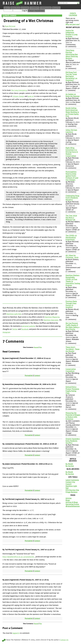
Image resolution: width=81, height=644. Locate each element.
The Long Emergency (19, 90)
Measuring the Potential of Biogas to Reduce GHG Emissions (73, 416)
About (7, 8)
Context (37, 376)
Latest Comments (72, 480)
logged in (16, 633)
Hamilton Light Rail (14, 314)
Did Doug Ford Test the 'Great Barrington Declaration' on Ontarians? (71, 76)
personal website (28, 326)
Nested (36, 347)
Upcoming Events (72, 504)
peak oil (31, 96)
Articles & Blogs (72, 502)
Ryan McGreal (10, 26)
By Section (70, 466)
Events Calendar (73, 14)
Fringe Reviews (72, 492)
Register (56, 8)
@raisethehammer (73, 506)
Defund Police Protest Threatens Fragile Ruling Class (72, 390)
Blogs (68, 500)
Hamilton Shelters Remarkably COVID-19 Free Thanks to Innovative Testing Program (73, 280)
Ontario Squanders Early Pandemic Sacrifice (73, 441)
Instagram (6, 332)
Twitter (15, 329)
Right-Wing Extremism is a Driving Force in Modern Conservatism (72, 152)
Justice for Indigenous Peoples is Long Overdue (72, 33)
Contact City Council (70, 483)
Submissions (46, 8)
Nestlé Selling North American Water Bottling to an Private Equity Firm (72, 112)
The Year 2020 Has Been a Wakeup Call (71, 218)
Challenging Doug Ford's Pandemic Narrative (72, 198)
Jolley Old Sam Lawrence (71, 131)
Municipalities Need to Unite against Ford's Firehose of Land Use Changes (72, 176)
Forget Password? (36, 11)
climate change (18, 96)
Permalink (29, 376)
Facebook (25, 329)
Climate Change (9, 16)
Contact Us (64, 640)
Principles (15, 8)
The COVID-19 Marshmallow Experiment (71, 238)
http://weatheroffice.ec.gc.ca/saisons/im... (19, 557)
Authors (25, 8)
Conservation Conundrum (71, 370)
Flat (41, 347)
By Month (69, 464)
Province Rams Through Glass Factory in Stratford (71, 304)
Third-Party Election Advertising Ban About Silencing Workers (72, 54)
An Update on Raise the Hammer (73, 95)
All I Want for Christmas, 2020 (72, 256)
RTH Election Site (72, 490)
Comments (34, 8)
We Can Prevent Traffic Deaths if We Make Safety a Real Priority (72, 326)
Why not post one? (73, 24)
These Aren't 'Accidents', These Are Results (73, 349)
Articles (69, 498)
